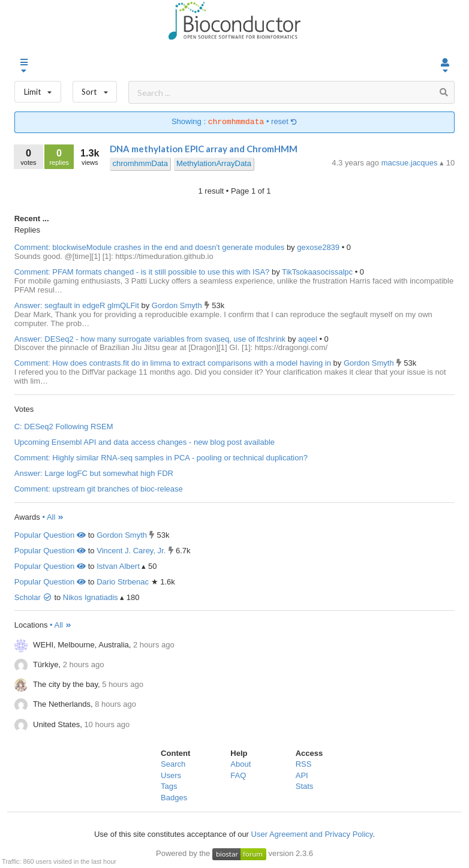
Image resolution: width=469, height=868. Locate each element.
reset (284, 122)
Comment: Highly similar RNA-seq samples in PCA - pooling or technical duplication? (161, 458)
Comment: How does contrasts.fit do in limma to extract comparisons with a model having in (173, 363)
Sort (95, 89)
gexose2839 (319, 247)
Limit (38, 89)
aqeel (309, 339)
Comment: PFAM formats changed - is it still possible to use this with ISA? (142, 272)
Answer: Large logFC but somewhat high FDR (94, 473)
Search (173, 764)
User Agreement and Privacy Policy (312, 834)
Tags (169, 786)
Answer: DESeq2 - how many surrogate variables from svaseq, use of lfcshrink (150, 339)
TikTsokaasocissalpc (318, 272)
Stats (305, 786)
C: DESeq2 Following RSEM (64, 427)
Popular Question (50, 535)
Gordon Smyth (178, 305)
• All (53, 517)
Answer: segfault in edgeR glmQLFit (77, 305)
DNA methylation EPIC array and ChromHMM (204, 149)
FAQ (238, 775)
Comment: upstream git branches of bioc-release (99, 489)
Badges (174, 798)
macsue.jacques (411, 163)
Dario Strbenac (123, 582)
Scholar (33, 597)
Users (171, 775)
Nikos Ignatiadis (91, 597)
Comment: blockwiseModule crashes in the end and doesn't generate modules (150, 247)
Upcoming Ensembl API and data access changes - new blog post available (145, 442)
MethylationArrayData (214, 163)
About (240, 764)
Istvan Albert (118, 566)
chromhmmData (140, 163)
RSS (304, 764)
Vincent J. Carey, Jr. (131, 551)
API (302, 775)
